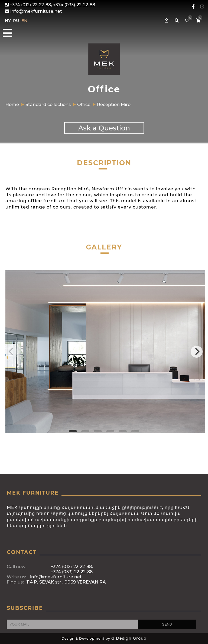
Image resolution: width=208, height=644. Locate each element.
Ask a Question (104, 128)
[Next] (197, 352)
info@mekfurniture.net (33, 11)
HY (8, 20)
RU (17, 20)
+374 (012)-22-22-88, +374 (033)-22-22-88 (50, 5)
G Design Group (129, 638)
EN (24, 20)
